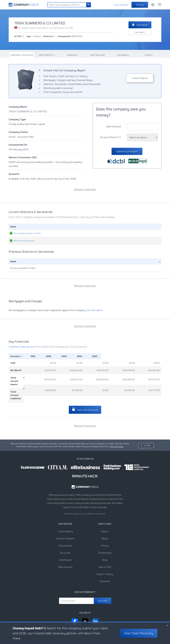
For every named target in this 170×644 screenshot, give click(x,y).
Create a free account (23, 347)
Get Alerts (140, 32)
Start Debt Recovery (139, 633)
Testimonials (105, 540)
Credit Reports (65, 518)
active (19, 36)
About (105, 525)
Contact (149, 55)
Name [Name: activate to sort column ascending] (13, 227)
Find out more (117, 433)
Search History (105, 561)
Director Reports (65, 525)
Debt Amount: (114, 127)
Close (147, 432)
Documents (123, 55)
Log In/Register (121, 5)
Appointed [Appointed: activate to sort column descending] (153, 227)
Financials (72, 55)
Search (105, 518)
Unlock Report (140, 78)
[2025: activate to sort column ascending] (151, 356)
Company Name (18, 107)
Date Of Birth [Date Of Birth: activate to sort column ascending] (121, 227)
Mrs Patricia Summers (21, 241)
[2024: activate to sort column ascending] (129, 356)
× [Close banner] (167, 625)
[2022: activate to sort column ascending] (85, 356)
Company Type (17, 119)
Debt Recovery (98, 55)
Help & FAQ (105, 554)
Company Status (18, 132)
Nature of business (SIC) (23, 157)
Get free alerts (95, 310)
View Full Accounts (85, 397)
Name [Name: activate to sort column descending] (13, 261)
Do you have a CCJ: (111, 137)
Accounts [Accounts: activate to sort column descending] (15, 356)
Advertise (105, 568)
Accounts (14, 174)
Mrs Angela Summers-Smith (24, 233)
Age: (34, 36)
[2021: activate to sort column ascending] (64, 356)
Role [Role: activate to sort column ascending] (77, 227)
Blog (105, 547)
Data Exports (65, 554)
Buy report (140, 25)
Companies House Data (22, 55)
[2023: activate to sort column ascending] (107, 356)
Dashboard (65, 547)
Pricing (140, 5)
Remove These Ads (85, 189)
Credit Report (47, 55)
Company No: (70, 36)
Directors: (49, 36)
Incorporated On (18, 145)
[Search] (89, 5)
